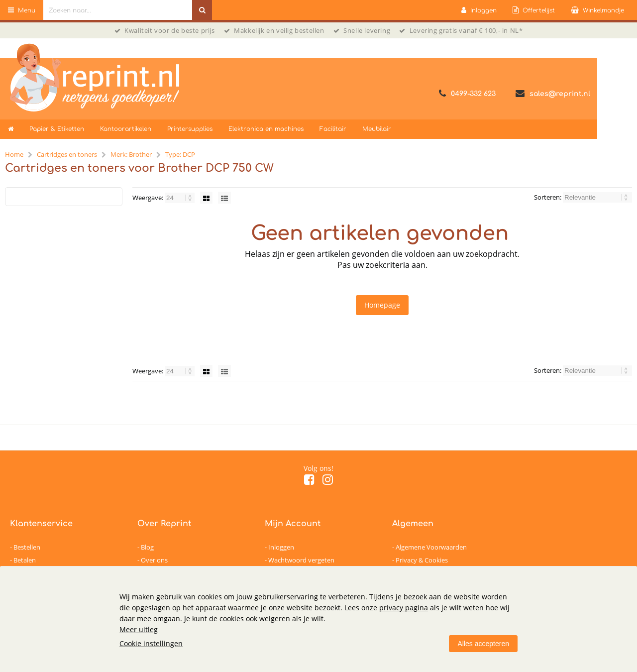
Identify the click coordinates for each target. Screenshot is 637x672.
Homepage (382, 305)
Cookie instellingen (151, 643)
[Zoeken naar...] (202, 10)
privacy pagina (404, 608)
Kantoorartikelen (126, 129)
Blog (147, 547)
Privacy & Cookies (422, 560)
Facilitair (333, 129)
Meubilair (377, 129)
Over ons (154, 560)
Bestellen (27, 547)
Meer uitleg (139, 629)
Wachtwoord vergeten (301, 560)
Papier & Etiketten (57, 129)
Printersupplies (190, 129)
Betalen (25, 560)
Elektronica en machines (266, 129)
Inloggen (281, 547)
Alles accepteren (483, 644)
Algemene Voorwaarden (431, 547)
